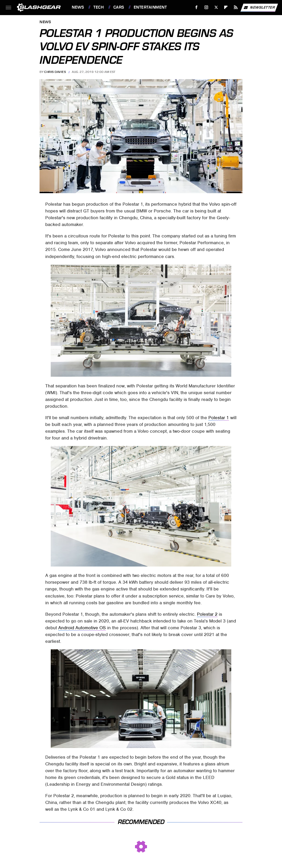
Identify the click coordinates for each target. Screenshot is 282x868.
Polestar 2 (207, 614)
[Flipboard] (226, 7)
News (78, 7)
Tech (99, 7)
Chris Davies (55, 72)
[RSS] (236, 7)
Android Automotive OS (82, 628)
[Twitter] (216, 7)
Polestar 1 (219, 418)
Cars (119, 7)
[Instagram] (206, 7)
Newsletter (259, 8)
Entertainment (150, 7)
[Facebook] (197, 7)
